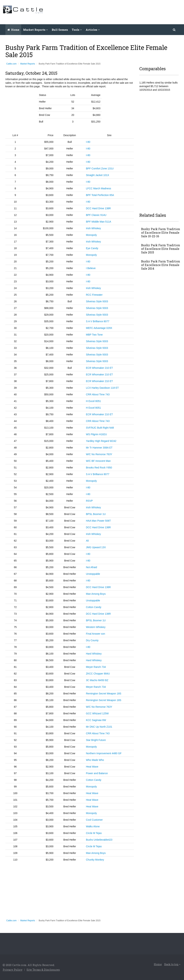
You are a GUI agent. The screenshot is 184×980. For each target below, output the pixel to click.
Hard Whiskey (94, 654)
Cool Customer (94, 820)
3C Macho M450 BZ (97, 680)
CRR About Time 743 (98, 394)
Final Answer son (96, 634)
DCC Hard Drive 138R (98, 208)
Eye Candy (92, 248)
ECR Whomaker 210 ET (99, 368)
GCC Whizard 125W (97, 713)
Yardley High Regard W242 (101, 441)
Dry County (92, 640)
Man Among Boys (96, 594)
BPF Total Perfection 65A (100, 195)
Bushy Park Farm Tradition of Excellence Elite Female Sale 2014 (161, 265)
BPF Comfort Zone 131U (100, 168)
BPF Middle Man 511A (99, 222)
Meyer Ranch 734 (96, 667)
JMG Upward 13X (96, 547)
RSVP (89, 501)
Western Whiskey (96, 627)
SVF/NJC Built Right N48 (100, 428)
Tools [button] (77, 30)
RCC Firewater (94, 295)
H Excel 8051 (93, 401)
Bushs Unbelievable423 (99, 840)
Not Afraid (91, 567)
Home (13, 30)
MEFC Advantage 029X (99, 328)
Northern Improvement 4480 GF (104, 753)
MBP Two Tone (94, 335)
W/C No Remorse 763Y (99, 454)
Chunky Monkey (95, 860)
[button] (174, 30)
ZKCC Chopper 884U (98, 674)
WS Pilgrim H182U (96, 434)
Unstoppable (93, 574)
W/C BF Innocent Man (98, 461)
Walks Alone (93, 826)
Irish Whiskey (93, 228)
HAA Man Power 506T (98, 521)
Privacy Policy (13, 970)
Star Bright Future (96, 740)
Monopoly (91, 235)
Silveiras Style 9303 (97, 301)
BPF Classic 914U (96, 215)
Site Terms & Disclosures (43, 970)
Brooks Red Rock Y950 (99, 468)
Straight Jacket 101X (98, 175)
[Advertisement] (116, 12)
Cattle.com (11, 64)
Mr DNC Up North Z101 (99, 727)
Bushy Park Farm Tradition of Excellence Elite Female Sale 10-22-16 (161, 233)
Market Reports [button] (36, 30)
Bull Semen (60, 30)
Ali (87, 541)
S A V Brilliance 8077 (98, 321)
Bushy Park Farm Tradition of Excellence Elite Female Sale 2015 (161, 249)
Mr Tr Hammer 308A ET (99, 448)
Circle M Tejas (94, 833)
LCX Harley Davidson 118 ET (102, 388)
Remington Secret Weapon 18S (104, 694)
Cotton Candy (94, 607)
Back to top (172, 964)
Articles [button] (93, 30)
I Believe (91, 268)
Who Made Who (95, 760)
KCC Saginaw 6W (96, 720)
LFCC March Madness (99, 188)
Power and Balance (97, 773)
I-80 (88, 142)
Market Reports (28, 64)
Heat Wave (92, 767)
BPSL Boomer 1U (96, 514)
